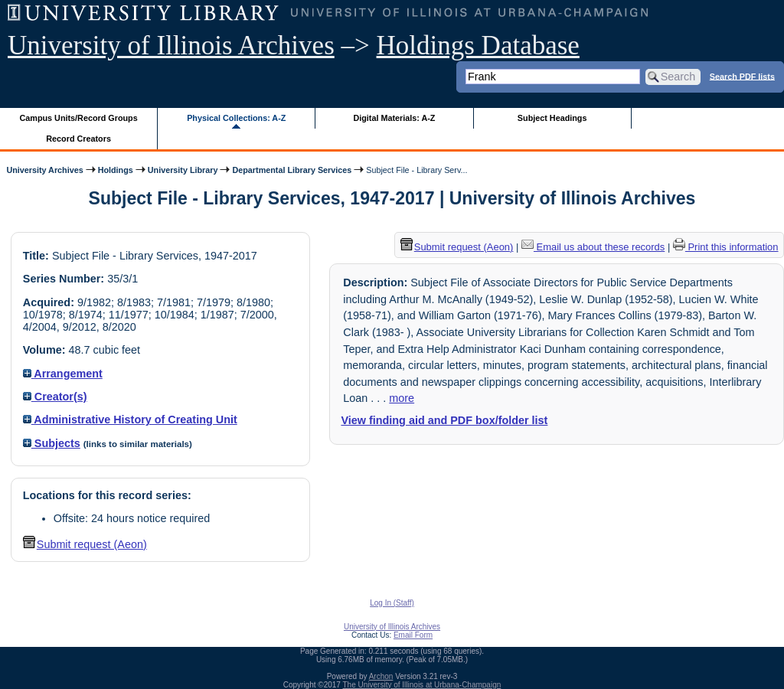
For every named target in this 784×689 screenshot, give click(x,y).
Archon (381, 676)
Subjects (52, 443)
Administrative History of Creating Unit (130, 420)
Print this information (726, 247)
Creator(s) (55, 397)
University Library (183, 170)
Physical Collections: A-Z (236, 118)
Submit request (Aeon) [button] (85, 544)
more (402, 398)
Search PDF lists (742, 76)
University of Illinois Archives (171, 46)
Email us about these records (593, 247)
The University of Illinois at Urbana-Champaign (422, 685)
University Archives (44, 170)
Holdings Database (478, 46)
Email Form (413, 635)
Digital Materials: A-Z (394, 118)
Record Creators (78, 139)
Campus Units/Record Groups (79, 118)
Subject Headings (552, 118)
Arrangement (63, 374)
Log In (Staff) (392, 603)
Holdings (116, 170)
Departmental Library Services (292, 170)
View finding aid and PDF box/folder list (444, 420)
